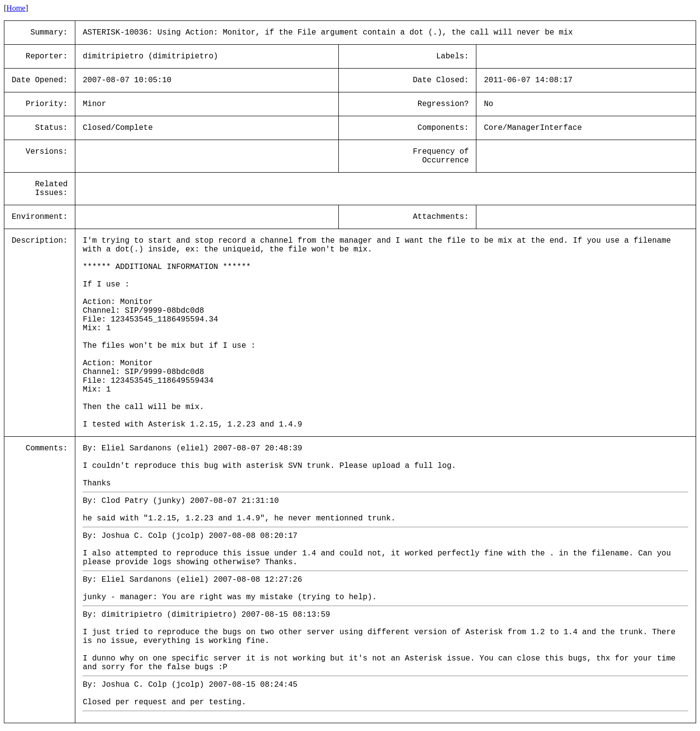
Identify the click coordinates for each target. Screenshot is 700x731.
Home (16, 8)
